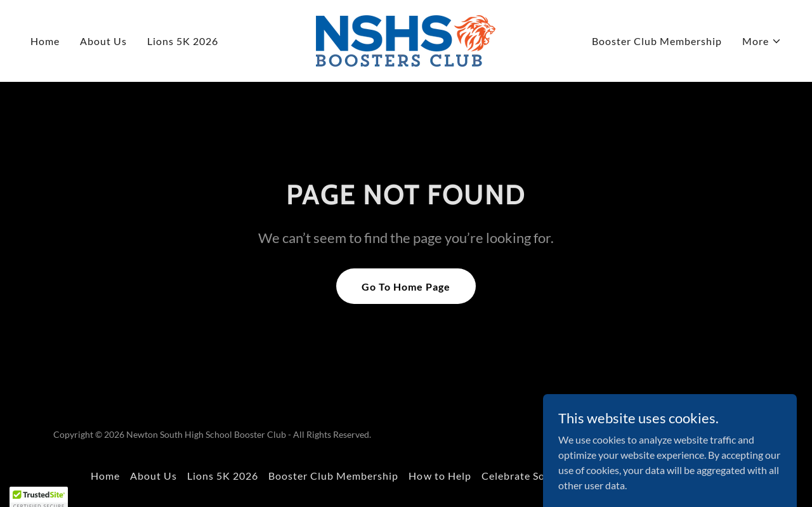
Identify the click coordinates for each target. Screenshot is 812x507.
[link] (406, 40)
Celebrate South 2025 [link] (536, 476)
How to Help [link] (440, 476)
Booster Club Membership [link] (657, 41)
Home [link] (45, 41)
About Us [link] (103, 41)
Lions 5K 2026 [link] (183, 41)
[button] (762, 41)
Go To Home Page (406, 286)
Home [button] (105, 476)
